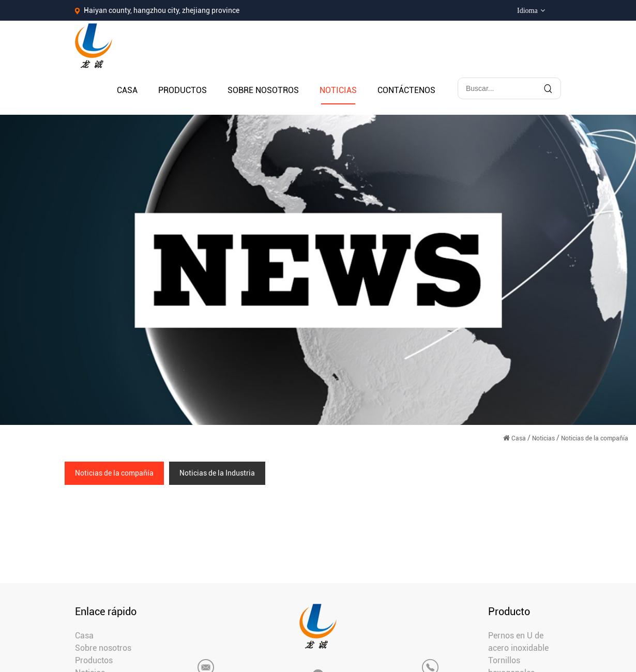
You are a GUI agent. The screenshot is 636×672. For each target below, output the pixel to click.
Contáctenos (406, 90)
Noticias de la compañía (114, 473)
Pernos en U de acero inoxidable (518, 642)
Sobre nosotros (263, 90)
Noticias (338, 90)
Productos (183, 90)
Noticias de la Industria (217, 473)
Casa (127, 90)
